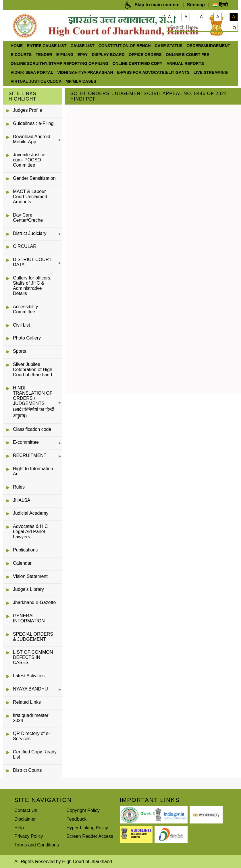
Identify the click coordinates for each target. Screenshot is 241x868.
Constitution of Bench (125, 46)
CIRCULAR (25, 246)
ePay (83, 55)
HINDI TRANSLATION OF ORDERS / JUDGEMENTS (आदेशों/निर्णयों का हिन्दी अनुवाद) (34, 402)
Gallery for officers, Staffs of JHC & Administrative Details (32, 286)
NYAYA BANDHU (30, 689)
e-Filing (65, 55)
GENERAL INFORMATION (29, 618)
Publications (25, 550)
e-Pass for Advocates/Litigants (154, 72)
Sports (20, 351)
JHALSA (22, 500)
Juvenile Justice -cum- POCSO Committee (31, 160)
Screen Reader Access (90, 836)
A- (170, 17)
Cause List (82, 46)
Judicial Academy (31, 513)
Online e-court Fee (188, 55)
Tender (44, 55)
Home (17, 46)
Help (19, 828)
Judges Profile (27, 110)
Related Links (27, 702)
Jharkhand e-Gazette (34, 602)
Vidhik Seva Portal (32, 72)
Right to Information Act (33, 471)
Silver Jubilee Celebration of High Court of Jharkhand (33, 370)
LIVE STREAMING (211, 72)
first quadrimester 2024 (31, 718)
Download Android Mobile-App (32, 139)
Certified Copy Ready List (35, 754)
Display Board (108, 55)
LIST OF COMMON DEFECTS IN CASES (33, 657)
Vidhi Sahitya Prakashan (85, 72)
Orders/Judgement (208, 46)
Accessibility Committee (25, 309)
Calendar (22, 563)
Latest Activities (29, 676)
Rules (19, 487)
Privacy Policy (29, 836)
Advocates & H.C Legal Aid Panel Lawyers (30, 532)
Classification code (32, 429)
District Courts (27, 770)
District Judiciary (30, 233)
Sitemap (196, 5)
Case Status (169, 46)
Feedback (76, 819)
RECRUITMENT (30, 455)
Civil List (22, 325)
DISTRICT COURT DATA (32, 262)
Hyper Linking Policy (87, 828)
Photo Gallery (27, 338)
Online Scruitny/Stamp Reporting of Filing (59, 63)
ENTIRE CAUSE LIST (47, 46)
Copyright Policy (83, 810)
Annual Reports (185, 63)
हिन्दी (220, 5)
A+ (203, 17)
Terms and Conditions (37, 845)
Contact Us (26, 810)
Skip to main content (157, 5)
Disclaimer (25, 819)
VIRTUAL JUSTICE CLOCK (36, 81)
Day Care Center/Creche (28, 218)
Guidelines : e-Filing (33, 123)
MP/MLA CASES (81, 81)
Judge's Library (28, 589)
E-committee (26, 442)
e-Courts (21, 55)
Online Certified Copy (137, 63)
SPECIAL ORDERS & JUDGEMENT (33, 637)
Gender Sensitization (34, 178)
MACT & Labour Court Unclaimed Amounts (30, 197)
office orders (145, 55)
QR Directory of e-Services (31, 736)
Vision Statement (30, 576)
